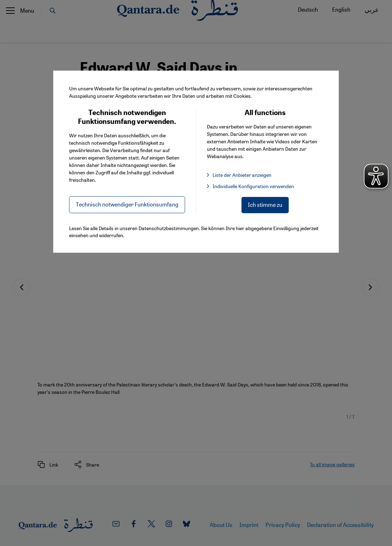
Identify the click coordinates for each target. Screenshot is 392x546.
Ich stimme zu (265, 205)
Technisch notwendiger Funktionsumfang (127, 204)
